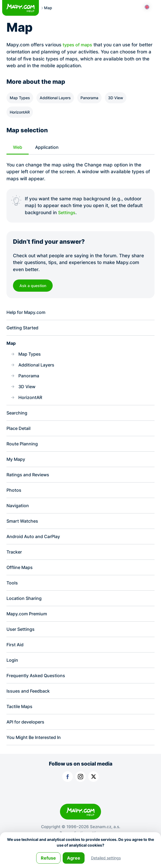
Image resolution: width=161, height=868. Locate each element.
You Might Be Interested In (36, 751)
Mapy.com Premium (28, 624)
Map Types (20, 98)
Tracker (15, 560)
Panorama (89, 98)
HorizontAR (20, 112)
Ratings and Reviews (29, 481)
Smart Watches (24, 529)
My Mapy (17, 465)
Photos (14, 497)
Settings (67, 213)
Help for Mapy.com (28, 313)
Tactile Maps (21, 720)
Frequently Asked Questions (38, 688)
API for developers (27, 735)
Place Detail (19, 433)
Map (11, 345)
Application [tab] (48, 147)
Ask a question (34, 286)
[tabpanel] (81, 189)
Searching (18, 417)
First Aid (16, 656)
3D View (116, 98)
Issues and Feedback (30, 704)
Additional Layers (55, 98)
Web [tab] (18, 147)
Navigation (18, 513)
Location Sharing (25, 608)
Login (13, 672)
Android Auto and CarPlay (35, 544)
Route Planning (23, 449)
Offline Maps (20, 576)
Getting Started (24, 329)
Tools (12, 592)
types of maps (78, 45)
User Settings (21, 640)
